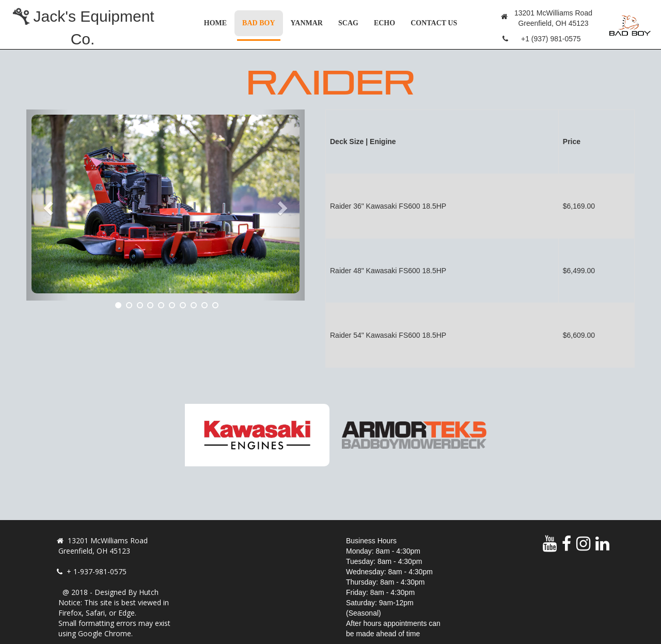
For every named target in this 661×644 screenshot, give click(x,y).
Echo (384, 23)
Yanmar (307, 23)
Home (215, 23)
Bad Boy (262, 22)
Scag (348, 23)
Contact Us (434, 23)
